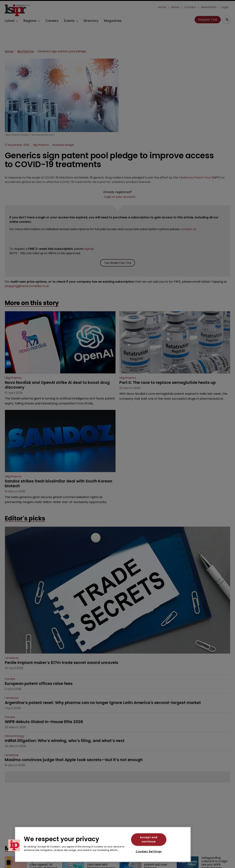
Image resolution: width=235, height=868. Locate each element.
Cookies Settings (149, 851)
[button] (14, 845)
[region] (103, 844)
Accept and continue (149, 839)
